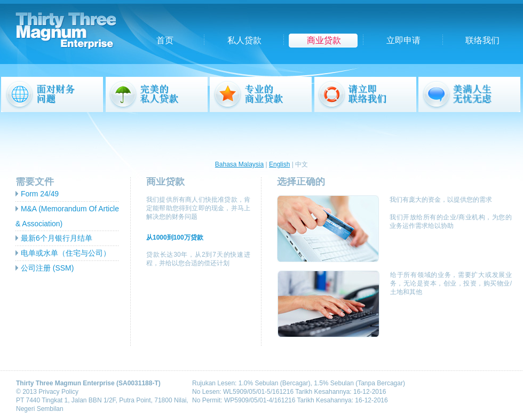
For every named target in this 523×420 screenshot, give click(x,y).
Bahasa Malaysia (239, 164)
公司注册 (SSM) (47, 268)
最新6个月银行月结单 (57, 238)
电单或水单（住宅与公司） (66, 253)
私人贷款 (244, 40)
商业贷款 (324, 40)
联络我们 (482, 40)
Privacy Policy (58, 392)
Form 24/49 (40, 194)
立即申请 (403, 40)
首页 (165, 40)
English (279, 164)
